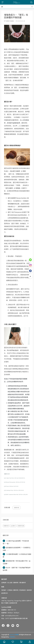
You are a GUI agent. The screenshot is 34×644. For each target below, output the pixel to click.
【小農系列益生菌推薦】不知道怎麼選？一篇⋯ (16, 542)
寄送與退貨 (22, 590)
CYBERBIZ (12, 637)
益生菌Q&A (5, 593)
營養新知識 (21, 526)
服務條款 (16, 583)
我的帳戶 (4, 590)
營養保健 (17, 507)
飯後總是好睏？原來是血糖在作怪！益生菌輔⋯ (17, 562)
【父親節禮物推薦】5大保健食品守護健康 (17, 555)
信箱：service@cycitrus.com (10, 616)
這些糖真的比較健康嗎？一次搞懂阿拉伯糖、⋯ (17, 549)
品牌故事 (4, 583)
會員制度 (29, 590)
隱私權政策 (22, 583)
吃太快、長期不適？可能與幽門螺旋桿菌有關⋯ (17, 569)
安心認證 (10, 583)
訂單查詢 (10, 590)
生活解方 (13, 526)
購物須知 (16, 590)
